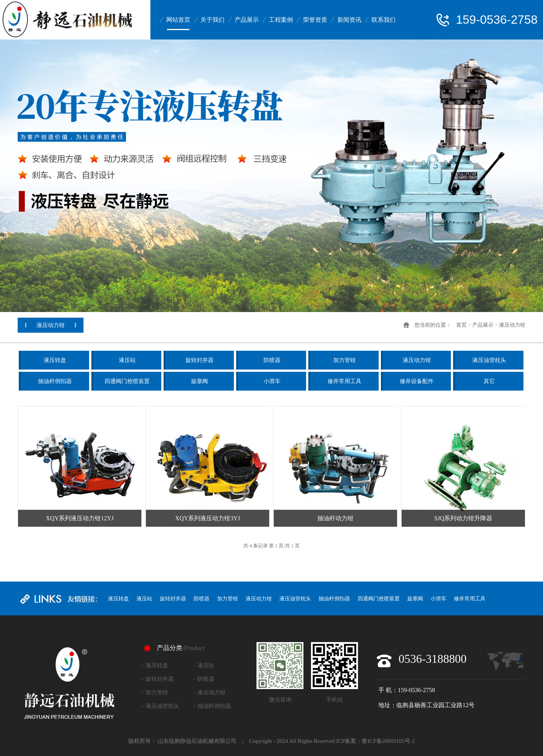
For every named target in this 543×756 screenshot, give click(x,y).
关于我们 (212, 20)
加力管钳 (344, 360)
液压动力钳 (512, 325)
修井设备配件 (417, 381)
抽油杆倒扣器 (55, 381)
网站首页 (178, 20)
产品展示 (247, 20)
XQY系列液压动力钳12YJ (80, 518)
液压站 (127, 360)
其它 (489, 381)
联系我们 (384, 20)
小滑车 (272, 381)
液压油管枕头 (489, 360)
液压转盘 (55, 360)
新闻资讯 (349, 20)
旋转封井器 (199, 360)
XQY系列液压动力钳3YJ (208, 518)
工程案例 (281, 20)
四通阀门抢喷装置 (127, 381)
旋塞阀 (199, 381)
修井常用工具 (344, 381)
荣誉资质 (315, 20)
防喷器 (272, 360)
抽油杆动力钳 (335, 518)
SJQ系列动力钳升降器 (463, 518)
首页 (461, 325)
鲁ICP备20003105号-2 (388, 741)
